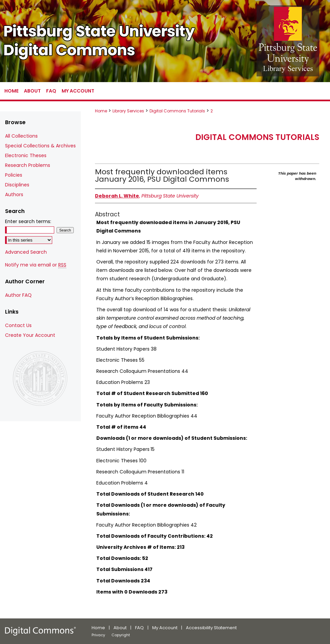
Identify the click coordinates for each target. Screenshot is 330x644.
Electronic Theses (26, 155)
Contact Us (18, 325)
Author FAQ (18, 295)
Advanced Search (26, 252)
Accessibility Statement (211, 628)
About (120, 628)
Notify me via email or (36, 265)
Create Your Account (30, 335)
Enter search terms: (28, 221)
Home (101, 111)
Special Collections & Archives (40, 146)
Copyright (121, 635)
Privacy (98, 635)
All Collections (21, 136)
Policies (14, 175)
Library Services (128, 111)
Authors (14, 194)
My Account (165, 628)
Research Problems (28, 165)
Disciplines (17, 185)
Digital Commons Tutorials (177, 111)
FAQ (139, 628)
